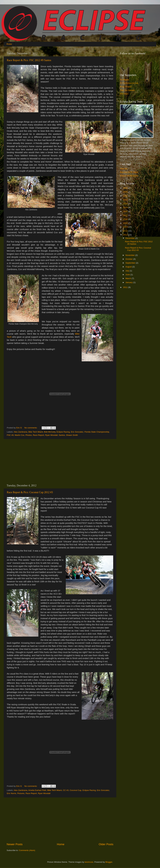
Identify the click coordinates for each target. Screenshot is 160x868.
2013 (126, 231)
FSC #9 (10, 435)
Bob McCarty (50, 432)
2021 (126, 200)
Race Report (39, 435)
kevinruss (89, 862)
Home (9, 44)
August (129, 267)
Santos (62, 435)
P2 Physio (125, 80)
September (131, 263)
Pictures (21, 793)
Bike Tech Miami (36, 432)
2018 (126, 211)
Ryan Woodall (51, 435)
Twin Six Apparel (127, 90)
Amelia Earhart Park (37, 790)
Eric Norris (11, 793)
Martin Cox (19, 435)
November (130, 255)
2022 (126, 196)
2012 (126, 235)
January (129, 282)
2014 (126, 227)
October (129, 259)
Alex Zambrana (21, 432)
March (129, 278)
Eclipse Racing (63, 432)
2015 (126, 223)
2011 (126, 287)
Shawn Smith (72, 435)
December (130, 238)
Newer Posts (15, 844)
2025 (126, 188)
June (128, 275)
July (128, 271)
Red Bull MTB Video (129, 172)
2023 (126, 192)
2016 (126, 219)
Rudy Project (126, 87)
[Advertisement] (60, 462)
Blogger (109, 862)
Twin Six (124, 169)
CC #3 (66, 790)
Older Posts (106, 844)
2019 (126, 208)
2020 (126, 204)
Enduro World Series (129, 176)
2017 (126, 215)
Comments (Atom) (27, 850)
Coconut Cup (76, 790)
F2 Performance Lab (129, 83)
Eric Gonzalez (77, 432)
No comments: (31, 428)
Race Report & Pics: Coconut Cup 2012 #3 (30, 492)
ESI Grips (124, 94)
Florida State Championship (97, 432)
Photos (29, 435)
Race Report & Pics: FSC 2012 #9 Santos (29, 60)
